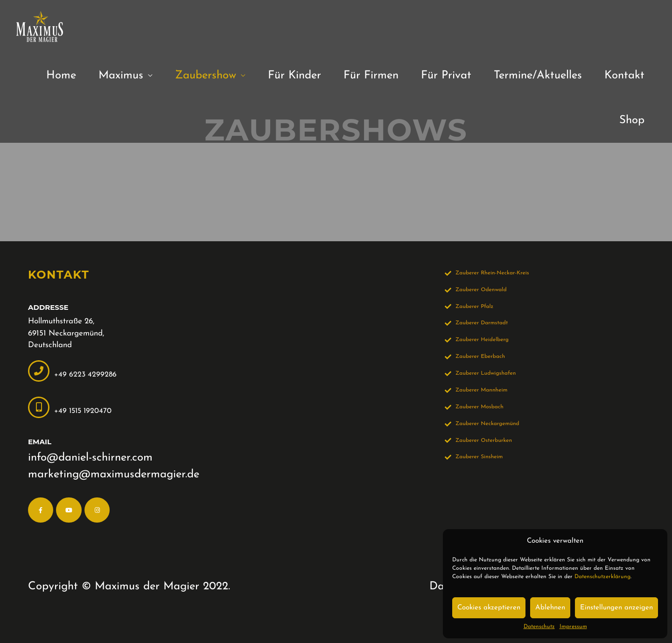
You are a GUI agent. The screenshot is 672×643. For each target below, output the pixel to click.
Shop (632, 120)
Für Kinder (294, 76)
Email (40, 442)
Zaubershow (206, 76)
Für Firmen (371, 76)
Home (61, 76)
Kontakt (624, 76)
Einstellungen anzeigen (616, 608)
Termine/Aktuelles (538, 76)
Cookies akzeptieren (489, 608)
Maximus (121, 76)
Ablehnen (550, 608)
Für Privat (446, 76)
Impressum (573, 627)
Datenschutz (539, 627)
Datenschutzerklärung (602, 577)
